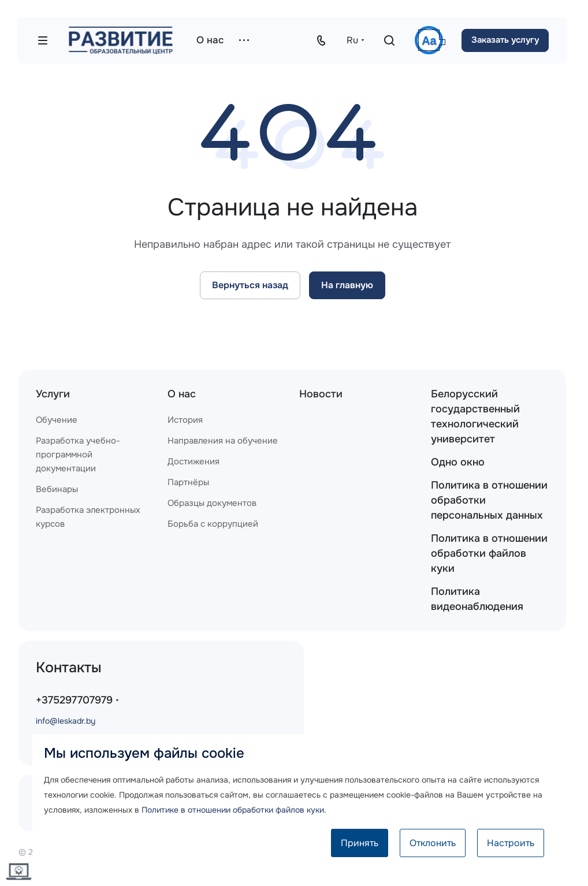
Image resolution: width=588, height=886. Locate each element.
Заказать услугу (505, 40)
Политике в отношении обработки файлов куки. (234, 810)
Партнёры (188, 482)
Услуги (53, 394)
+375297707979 (74, 700)
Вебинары (57, 489)
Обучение (57, 420)
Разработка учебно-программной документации (78, 455)
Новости (321, 394)
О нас (182, 394)
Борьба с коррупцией (213, 524)
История (185, 420)
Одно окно (458, 462)
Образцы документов (212, 503)
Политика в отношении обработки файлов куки (489, 553)
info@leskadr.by (66, 721)
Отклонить (433, 843)
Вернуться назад (250, 285)
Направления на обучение (223, 441)
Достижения (193, 461)
